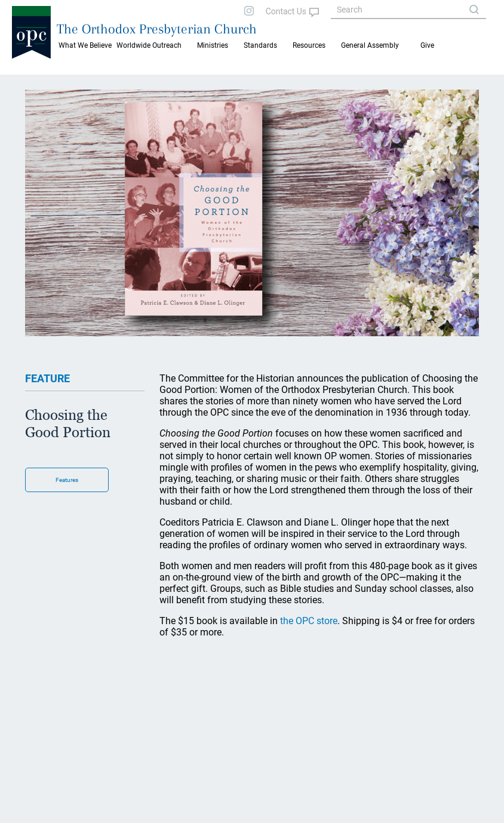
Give (427, 45)
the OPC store (309, 621)
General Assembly (370, 45)
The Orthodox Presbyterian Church (157, 29)
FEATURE (47, 378)
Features (67, 480)
